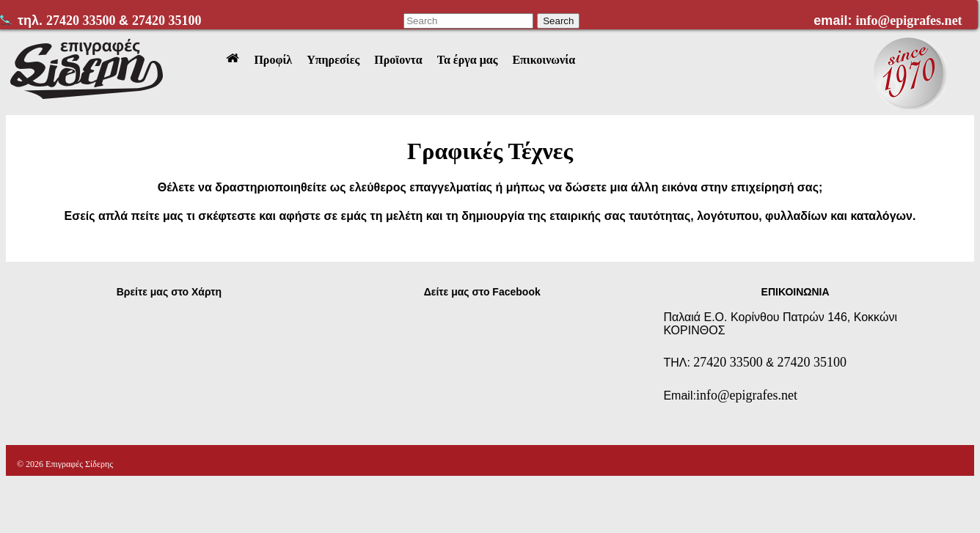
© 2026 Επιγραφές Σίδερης (65, 464)
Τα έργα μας (468, 60)
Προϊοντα (398, 60)
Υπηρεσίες (333, 60)
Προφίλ (273, 60)
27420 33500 (83, 21)
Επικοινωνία (544, 60)
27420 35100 (167, 21)
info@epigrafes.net (908, 21)
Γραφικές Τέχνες (490, 151)
